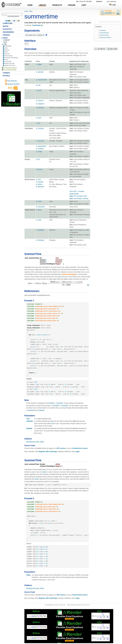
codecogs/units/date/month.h (47, 316)
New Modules (11, 81)
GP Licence (61, 448)
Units (26, 11)
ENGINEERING (8, 32)
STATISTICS (7, 29)
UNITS (5, 38)
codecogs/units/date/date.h (47, 321)
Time (6, 60)
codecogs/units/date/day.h (46, 318)
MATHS (6, 26)
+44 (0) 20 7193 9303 (84, 1)
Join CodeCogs (111, 1)
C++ (27, 44)
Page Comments (105, 37)
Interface (103, 30)
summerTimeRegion (69, 274)
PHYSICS (6, 76)
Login (113, 5)
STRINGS (6, 73)
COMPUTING (8, 23)
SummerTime (104, 33)
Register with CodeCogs (48, 451)
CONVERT (7, 40)
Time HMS (8, 62)
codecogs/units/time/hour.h (47, 309)
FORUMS (72, 5)
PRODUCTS (57, 5)
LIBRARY (42, 5)
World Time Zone (10, 65)
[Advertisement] (11, 99)
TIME (5, 44)
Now (6, 52)
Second (7, 54)
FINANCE (6, 35)
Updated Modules (12, 84)
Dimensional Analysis (10, 68)
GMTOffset (8, 46)
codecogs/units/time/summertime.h (49, 306)
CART (84, 5)
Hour (6, 48)
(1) (88, 285)
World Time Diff (10, 63)
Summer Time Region (12, 58)
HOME (30, 5)
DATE (5, 42)
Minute (7, 50)
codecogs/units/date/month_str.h (49, 314)
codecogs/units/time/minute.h (48, 311)
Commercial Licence (80, 448)
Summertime (9, 56)
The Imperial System (10, 70)
